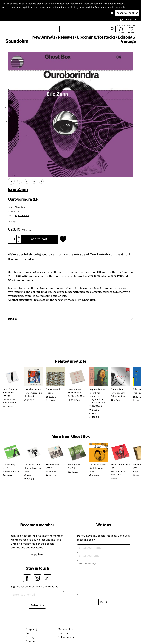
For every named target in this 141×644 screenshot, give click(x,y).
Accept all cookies (127, 13)
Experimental (22, 215)
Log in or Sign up (127, 19)
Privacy (30, 637)
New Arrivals (44, 37)
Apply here (37, 554)
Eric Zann (18, 189)
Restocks (107, 37)
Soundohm (17, 41)
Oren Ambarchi (53, 389)
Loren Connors (10, 389)
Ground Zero (117, 389)
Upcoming (86, 37)
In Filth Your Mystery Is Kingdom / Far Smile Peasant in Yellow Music (98, 399)
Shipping (31, 629)
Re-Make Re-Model (77, 396)
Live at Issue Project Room (9, 401)
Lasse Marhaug (75, 389)
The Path (72, 468)
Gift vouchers (66, 637)
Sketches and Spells (96, 470)
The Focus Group (33, 465)
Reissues (66, 37)
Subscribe (37, 605)
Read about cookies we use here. (111, 7)
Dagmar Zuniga (97, 389)
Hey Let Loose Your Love (33, 470)
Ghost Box (20, 207)
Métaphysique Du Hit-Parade (33, 395)
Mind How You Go (11, 471)
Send (104, 602)
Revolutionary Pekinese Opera (119, 395)
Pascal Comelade (33, 389)
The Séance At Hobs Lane (118, 473)
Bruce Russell (75, 393)
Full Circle (51, 471)
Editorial (126, 37)
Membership (65, 629)
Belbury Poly (74, 465)
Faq (28, 633)
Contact (31, 641)
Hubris (49, 393)
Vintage (128, 41)
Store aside (65, 633)
